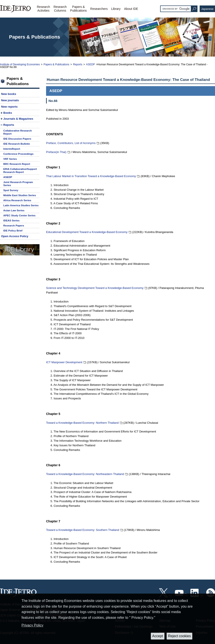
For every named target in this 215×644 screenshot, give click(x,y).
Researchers (99, 9)
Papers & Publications (56, 64)
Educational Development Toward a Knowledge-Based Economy (87, 232)
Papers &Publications (79, 9)
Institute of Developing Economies (20, 64)
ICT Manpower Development (64, 362)
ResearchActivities (43, 9)
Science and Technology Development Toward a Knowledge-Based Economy (95, 288)
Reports (78, 64)
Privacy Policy (32, 625)
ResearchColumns (60, 9)
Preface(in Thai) (56, 152)
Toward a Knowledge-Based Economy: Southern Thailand (83, 530)
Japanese (207, 9)
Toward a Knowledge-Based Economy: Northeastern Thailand (85, 474)
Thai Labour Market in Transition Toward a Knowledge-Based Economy (91, 176)
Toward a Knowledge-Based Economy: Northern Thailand (82, 423)
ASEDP (90, 64)
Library (116, 9)
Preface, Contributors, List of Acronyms (71, 143)
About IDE (131, 9)
